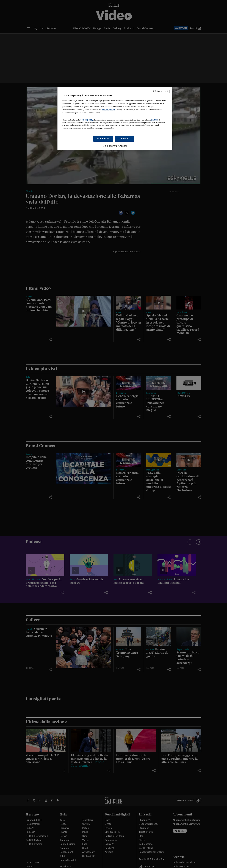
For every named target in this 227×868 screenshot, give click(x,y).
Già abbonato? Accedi (115, 146)
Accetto (124, 138)
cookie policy (108, 110)
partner (155, 120)
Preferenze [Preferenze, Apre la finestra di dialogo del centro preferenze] (103, 138)
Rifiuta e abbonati (161, 91)
